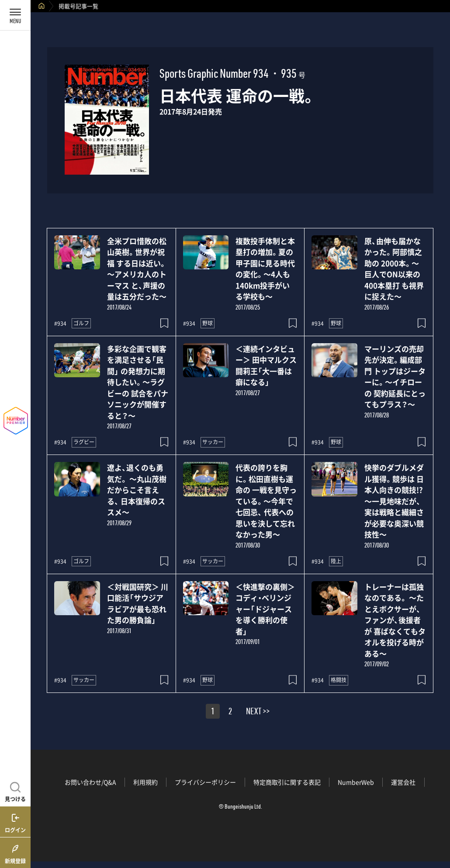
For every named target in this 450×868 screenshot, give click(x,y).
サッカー (213, 442)
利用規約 (145, 782)
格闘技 (339, 680)
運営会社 (403, 782)
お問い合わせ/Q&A (90, 782)
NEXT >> (258, 713)
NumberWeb (356, 782)
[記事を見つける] (15, 791)
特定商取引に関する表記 (287, 782)
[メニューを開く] (15, 15)
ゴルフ (81, 323)
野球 (208, 323)
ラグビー (84, 442)
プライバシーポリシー (205, 782)
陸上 (336, 561)
